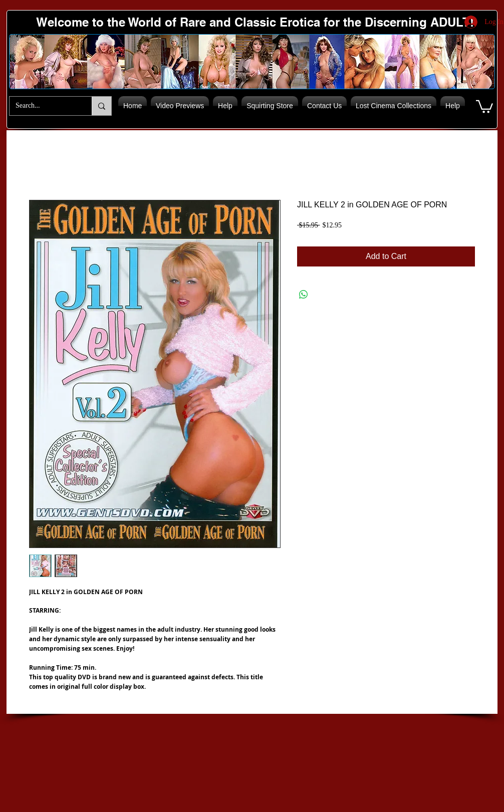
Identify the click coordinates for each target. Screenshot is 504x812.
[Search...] (43, 106)
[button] (484, 106)
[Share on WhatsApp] (304, 295)
